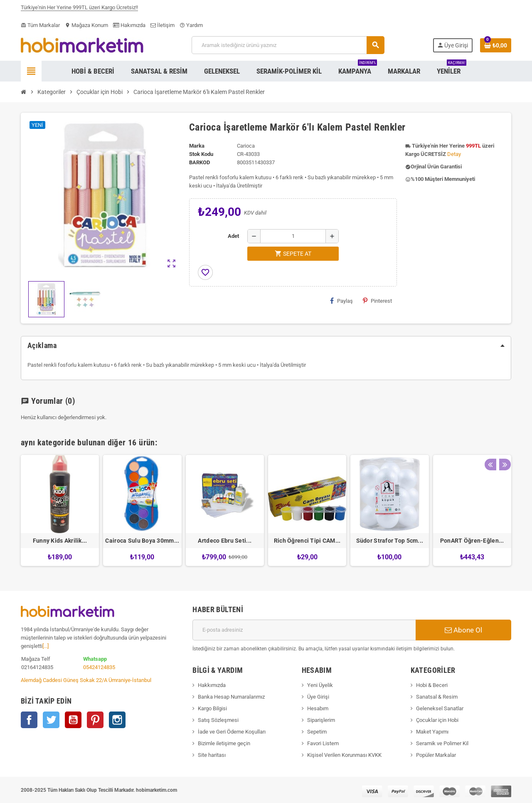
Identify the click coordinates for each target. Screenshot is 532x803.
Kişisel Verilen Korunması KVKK (344, 755)
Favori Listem (323, 743)
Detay (454, 154)
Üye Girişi (318, 697)
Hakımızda (129, 25)
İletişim (163, 25)
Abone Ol (463, 630)
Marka (197, 146)
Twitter (51, 720)
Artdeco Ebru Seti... (225, 541)
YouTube (73, 720)
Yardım (191, 25)
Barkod (199, 162)
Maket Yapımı (432, 732)
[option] (60, 510)
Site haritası (212, 755)
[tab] (266, 346)
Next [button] (503, 440)
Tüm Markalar (40, 25)
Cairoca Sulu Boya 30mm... (142, 541)
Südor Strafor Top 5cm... (390, 541)
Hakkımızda (212, 685)
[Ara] (288, 45)
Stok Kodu (201, 154)
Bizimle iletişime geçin (224, 743)
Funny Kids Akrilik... (60, 541)
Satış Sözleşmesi (218, 720)
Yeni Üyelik (320, 685)
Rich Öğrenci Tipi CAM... (307, 541)
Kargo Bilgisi (212, 708)
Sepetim (317, 732)
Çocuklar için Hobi (437, 720)
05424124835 (99, 667)
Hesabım (318, 708)
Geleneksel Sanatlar (440, 708)
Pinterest (377, 301)
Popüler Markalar (436, 755)
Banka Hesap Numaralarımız (231, 697)
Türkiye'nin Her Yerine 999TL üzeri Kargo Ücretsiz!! (79, 10)
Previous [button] (490, 440)
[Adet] (293, 236)
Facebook (29, 720)
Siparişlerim (321, 720)
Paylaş (341, 301)
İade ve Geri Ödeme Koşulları (232, 732)
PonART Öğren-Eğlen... (472, 541)
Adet (233, 236)
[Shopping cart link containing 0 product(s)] (496, 45)
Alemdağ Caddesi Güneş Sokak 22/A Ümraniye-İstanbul (86, 680)
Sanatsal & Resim (437, 697)
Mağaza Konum (86, 25)
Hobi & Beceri (432, 685)
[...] (46, 646)
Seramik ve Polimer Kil (442, 743)
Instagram (117, 720)
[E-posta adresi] (304, 630)
